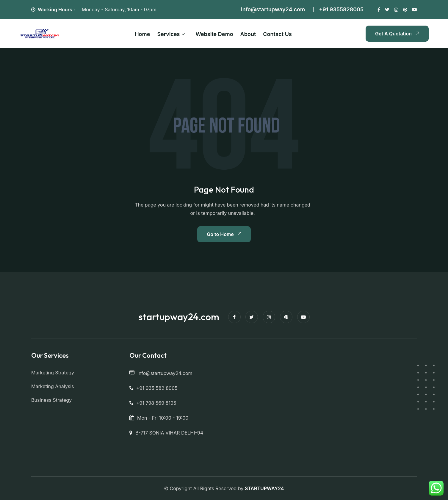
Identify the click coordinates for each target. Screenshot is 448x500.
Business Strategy (51, 400)
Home (142, 34)
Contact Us (277, 34)
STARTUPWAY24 (264, 488)
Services (168, 34)
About (248, 34)
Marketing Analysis (53, 386)
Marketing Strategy (53, 373)
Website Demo (214, 34)
